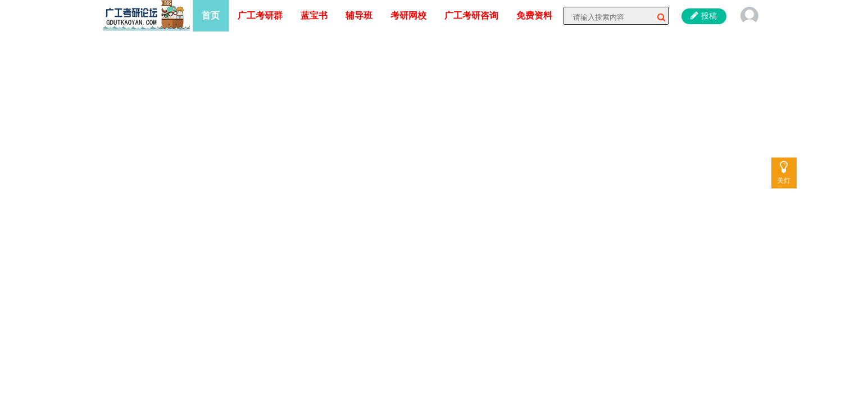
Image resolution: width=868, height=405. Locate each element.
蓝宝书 (314, 15)
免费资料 (534, 15)
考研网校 (408, 15)
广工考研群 (260, 15)
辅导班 (359, 15)
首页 (211, 15)
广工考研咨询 (471, 15)
